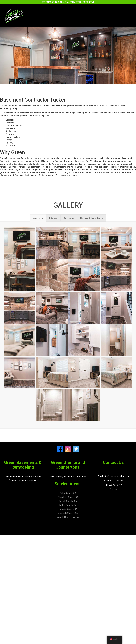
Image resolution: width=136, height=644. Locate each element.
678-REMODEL (48, 2)
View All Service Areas (68, 517)
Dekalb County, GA (68, 501)
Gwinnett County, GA (68, 513)
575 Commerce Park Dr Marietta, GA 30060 (23, 476)
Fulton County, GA (68, 505)
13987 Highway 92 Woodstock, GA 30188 (68, 476)
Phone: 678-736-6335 (113, 481)
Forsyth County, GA (68, 509)
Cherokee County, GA (68, 497)
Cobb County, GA (68, 493)
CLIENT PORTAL (87, 2)
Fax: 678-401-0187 (113, 485)
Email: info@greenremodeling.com (113, 476)
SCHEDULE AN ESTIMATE (68, 2)
